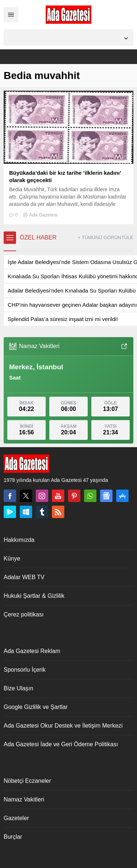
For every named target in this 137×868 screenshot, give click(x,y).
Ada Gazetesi (43, 215)
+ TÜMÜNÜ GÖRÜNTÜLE (105, 237)
